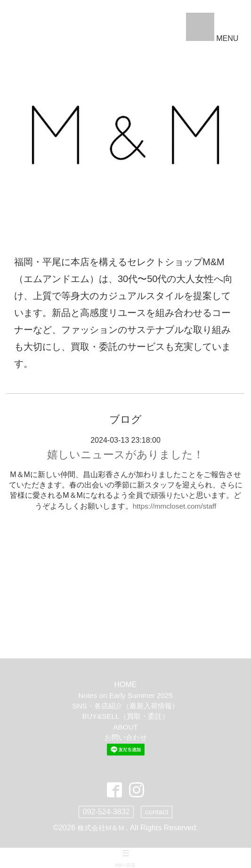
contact (157, 811)
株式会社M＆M (101, 827)
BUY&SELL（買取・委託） (125, 717)
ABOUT (125, 727)
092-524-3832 (106, 811)
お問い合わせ (126, 738)
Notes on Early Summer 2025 (126, 696)
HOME (126, 685)
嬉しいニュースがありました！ (125, 455)
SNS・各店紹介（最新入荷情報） (125, 706)
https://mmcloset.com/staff (175, 507)
